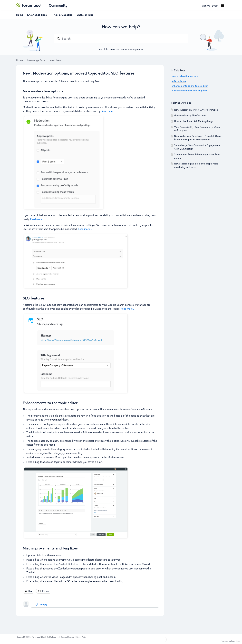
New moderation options (43, 91)
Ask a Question (63, 15)
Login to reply (40, 604)
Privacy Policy (81, 637)
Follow (46, 591)
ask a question (136, 49)
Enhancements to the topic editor (50, 403)
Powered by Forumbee (230, 641)
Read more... (108, 111)
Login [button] (215, 6)
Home (20, 15)
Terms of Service (68, 637)
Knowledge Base (37, 15)
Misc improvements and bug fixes (50, 548)
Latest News (56, 60)
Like (30, 591)
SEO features (34, 298)
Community (58, 5)
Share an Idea (85, 15)
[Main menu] (223, 5)
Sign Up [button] (206, 6)
